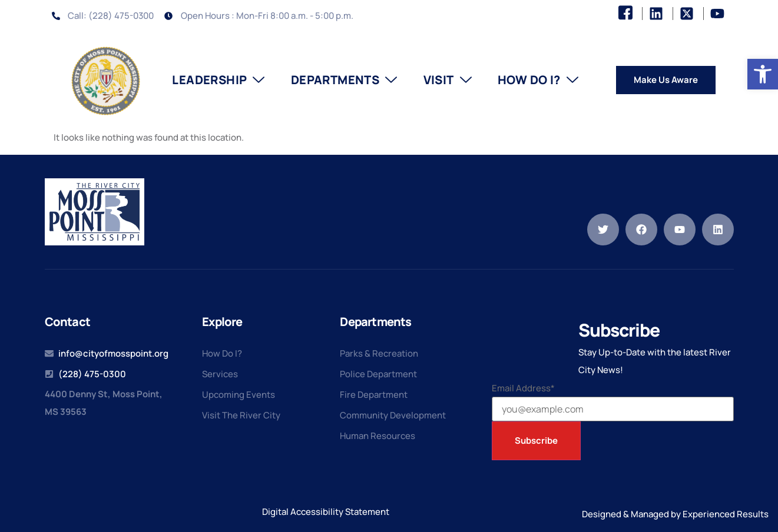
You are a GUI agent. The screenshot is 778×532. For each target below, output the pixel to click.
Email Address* (523, 388)
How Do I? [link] (538, 80)
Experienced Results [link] (726, 514)
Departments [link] (344, 80)
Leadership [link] (218, 80)
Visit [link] (448, 80)
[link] (763, 74)
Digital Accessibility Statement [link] (326, 512)
